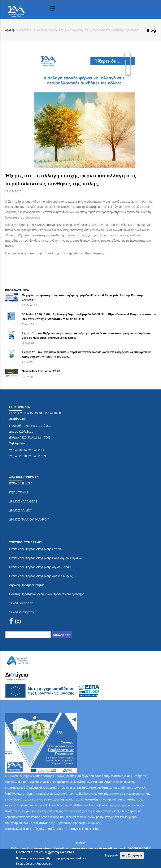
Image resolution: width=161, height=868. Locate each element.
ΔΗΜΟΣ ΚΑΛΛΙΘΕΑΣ (23, 501)
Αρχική (10, 30)
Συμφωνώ (111, 856)
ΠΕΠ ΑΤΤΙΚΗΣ (19, 492)
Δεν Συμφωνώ (132, 856)
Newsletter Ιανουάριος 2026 (41, 371)
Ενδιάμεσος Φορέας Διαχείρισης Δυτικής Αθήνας (41, 576)
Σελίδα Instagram (21, 612)
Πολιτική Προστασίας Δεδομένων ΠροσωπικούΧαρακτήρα (47, 594)
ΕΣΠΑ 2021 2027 (21, 483)
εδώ (96, 829)
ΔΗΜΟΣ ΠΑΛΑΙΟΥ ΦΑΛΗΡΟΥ (29, 519)
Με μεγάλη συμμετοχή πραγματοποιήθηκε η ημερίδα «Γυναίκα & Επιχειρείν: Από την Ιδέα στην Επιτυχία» (83, 297)
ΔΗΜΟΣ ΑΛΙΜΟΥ (21, 510)
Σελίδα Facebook (21, 603)
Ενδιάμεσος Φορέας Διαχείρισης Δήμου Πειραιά (40, 567)
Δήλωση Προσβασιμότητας (27, 585)
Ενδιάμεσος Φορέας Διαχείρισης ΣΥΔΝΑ (35, 549)
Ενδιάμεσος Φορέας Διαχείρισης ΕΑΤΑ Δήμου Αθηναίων (46, 558)
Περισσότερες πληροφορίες (34, 864)
